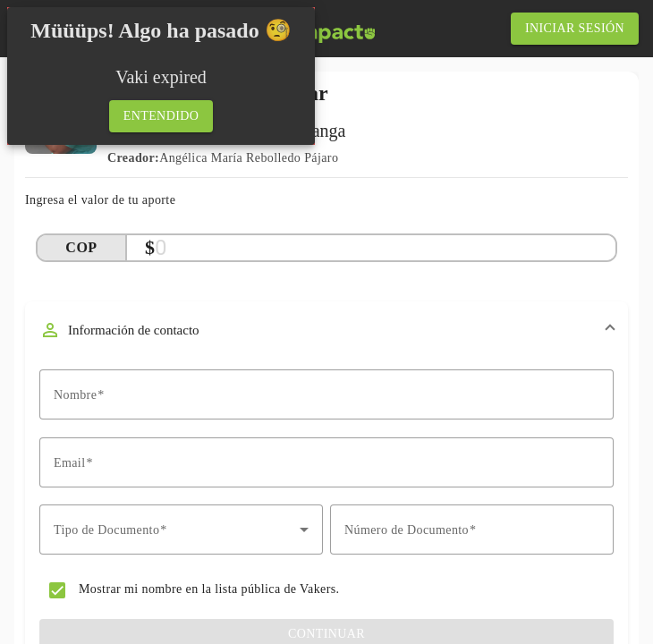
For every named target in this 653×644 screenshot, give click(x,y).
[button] (326, 330)
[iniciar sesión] (575, 29)
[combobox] (181, 530)
